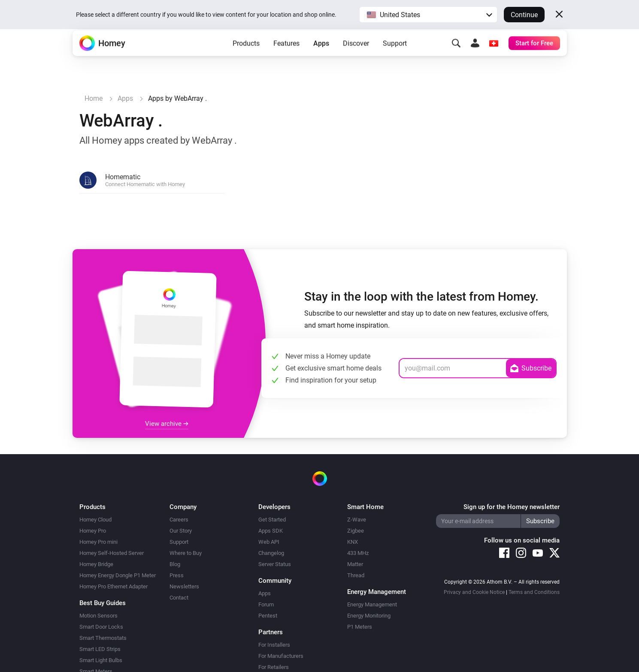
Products (246, 56)
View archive (167, 424)
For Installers (274, 645)
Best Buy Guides (103, 603)
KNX (353, 542)
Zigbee (356, 531)
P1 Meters (360, 627)
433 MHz (358, 553)
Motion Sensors (98, 616)
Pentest (268, 616)
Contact (179, 598)
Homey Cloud (95, 520)
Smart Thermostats (103, 638)
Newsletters (184, 586)
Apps (321, 56)
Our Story (181, 531)
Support (395, 56)
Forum (266, 604)
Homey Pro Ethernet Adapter (114, 586)
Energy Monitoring (369, 616)
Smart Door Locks (101, 627)
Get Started (272, 520)
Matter (355, 564)
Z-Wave (357, 520)
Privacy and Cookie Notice (474, 592)
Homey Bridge (96, 564)
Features (286, 56)
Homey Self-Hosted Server (112, 553)
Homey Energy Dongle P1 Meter (118, 575)
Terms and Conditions (534, 592)
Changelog (271, 553)
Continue (524, 15)
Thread (356, 575)
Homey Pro (93, 531)
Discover (356, 56)
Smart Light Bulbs (101, 660)
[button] (428, 15)
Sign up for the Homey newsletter (512, 507)
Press (177, 575)
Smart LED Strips (100, 649)
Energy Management (372, 604)
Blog (175, 564)
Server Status (275, 564)
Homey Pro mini (98, 542)
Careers (179, 520)
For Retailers (274, 667)
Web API (269, 542)
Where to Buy (186, 553)
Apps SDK (271, 531)
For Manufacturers (281, 656)
